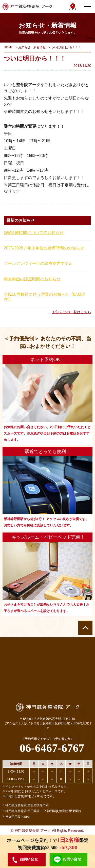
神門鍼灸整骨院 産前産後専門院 (27, 805)
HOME (8, 47)
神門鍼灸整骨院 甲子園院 (22, 811)
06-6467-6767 (52, 748)
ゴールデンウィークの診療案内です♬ (38, 263)
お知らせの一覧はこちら (72, 312)
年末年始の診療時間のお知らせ (32, 279)
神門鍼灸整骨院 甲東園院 (64, 811)
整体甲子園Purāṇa (18, 817)
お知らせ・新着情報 (32, 47)
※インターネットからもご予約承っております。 (36, 786)
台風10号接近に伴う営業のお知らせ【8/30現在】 (44, 297)
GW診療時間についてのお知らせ (34, 233)
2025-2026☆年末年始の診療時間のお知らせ (44, 248)
